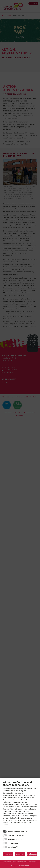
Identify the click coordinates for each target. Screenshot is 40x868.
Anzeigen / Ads (14, 839)
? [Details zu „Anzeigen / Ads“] (24, 839)
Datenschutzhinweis (19, 862)
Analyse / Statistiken (16, 835)
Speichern (8, 854)
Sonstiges (12, 847)
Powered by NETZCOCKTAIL (20, 866)
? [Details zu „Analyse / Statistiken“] (28, 835)
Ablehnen (20, 854)
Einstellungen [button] (32, 862)
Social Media (13, 843)
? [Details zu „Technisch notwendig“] (29, 831)
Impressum (7, 862)
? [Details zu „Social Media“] (22, 843)
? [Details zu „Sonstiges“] (20, 847)
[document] (20, 805)
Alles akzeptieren (32, 854)
